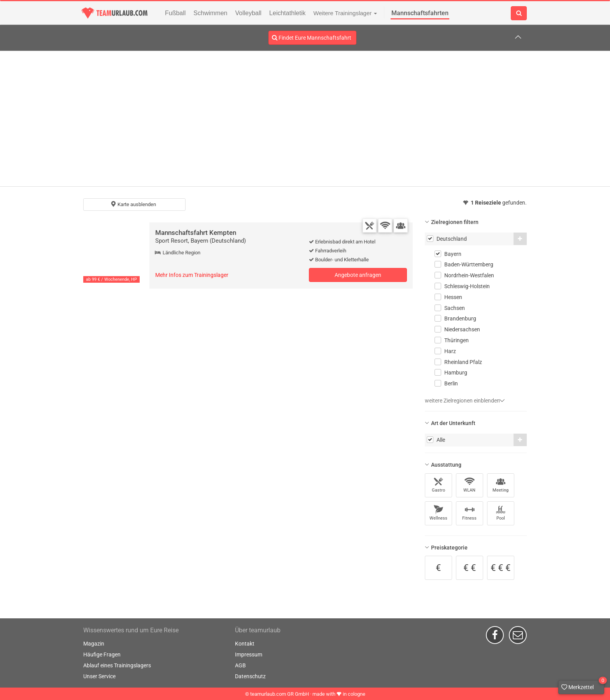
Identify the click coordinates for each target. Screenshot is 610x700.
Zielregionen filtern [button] (455, 222)
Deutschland (452, 239)
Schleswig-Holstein (467, 286)
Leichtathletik (287, 13)
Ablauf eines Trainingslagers (117, 665)
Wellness (438, 513)
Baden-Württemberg (469, 264)
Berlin (451, 383)
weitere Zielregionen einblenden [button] (465, 401)
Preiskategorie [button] (449, 548)
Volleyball (249, 13)
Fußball (175, 13)
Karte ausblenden (133, 204)
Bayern (453, 254)
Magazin (94, 644)
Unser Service (99, 676)
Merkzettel (583, 685)
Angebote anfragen (358, 275)
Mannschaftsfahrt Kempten (196, 233)
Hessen (453, 297)
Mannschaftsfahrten (420, 13)
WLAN (469, 485)
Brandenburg (460, 318)
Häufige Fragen (102, 654)
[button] (520, 239)
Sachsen (455, 308)
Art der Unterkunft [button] (453, 423)
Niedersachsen (462, 329)
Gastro (438, 485)
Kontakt (245, 644)
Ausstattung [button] (446, 465)
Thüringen (457, 340)
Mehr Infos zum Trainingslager (192, 275)
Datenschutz (250, 676)
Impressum (249, 654)
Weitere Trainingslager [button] (345, 13)
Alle (441, 440)
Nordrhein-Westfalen (469, 275)
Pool (501, 513)
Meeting (500, 485)
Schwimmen (210, 13)
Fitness (469, 513)
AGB (240, 665)
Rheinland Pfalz (463, 362)
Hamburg (456, 373)
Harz (450, 351)
